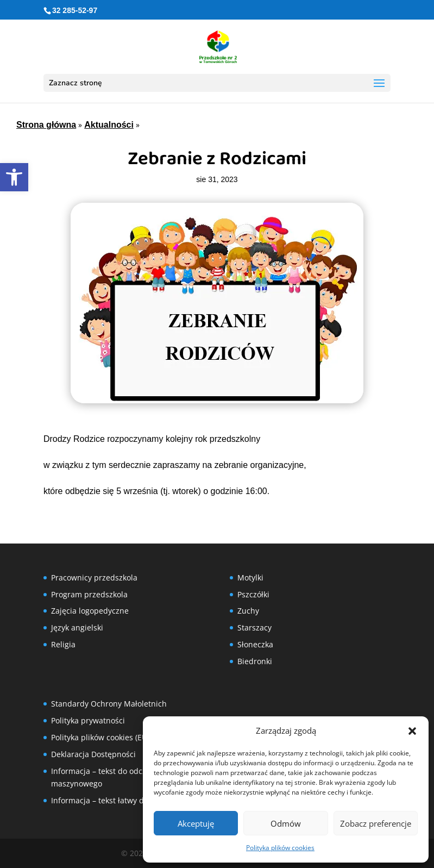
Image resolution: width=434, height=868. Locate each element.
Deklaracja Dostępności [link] (93, 754)
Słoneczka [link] (255, 644)
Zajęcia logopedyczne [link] (90, 611)
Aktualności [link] (109, 125)
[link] (14, 177)
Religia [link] (63, 644)
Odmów (286, 823)
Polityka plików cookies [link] (280, 848)
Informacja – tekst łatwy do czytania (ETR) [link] (126, 800)
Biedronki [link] (255, 661)
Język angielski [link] (77, 627)
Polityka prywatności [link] (88, 720)
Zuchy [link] (248, 611)
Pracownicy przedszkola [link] (94, 577)
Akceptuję (196, 823)
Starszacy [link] (254, 627)
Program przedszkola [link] (89, 594)
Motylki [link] (250, 577)
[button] (412, 731)
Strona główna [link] (46, 125)
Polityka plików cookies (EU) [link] (100, 737)
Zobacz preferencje (376, 823)
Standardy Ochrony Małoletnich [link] (109, 704)
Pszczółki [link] (253, 594)
